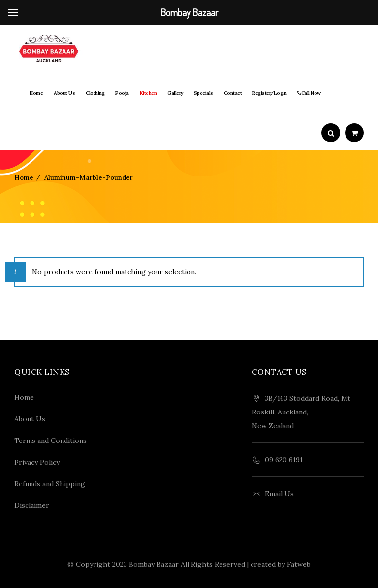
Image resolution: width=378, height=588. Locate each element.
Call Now (309, 93)
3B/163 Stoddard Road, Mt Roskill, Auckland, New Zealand (301, 412)
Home (36, 93)
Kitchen (148, 93)
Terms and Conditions (50, 441)
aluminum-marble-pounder (89, 178)
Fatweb (299, 564)
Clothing (95, 93)
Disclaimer (32, 505)
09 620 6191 (284, 460)
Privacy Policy (37, 462)
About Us (64, 93)
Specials (204, 93)
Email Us (279, 494)
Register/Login (269, 93)
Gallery (175, 93)
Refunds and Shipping (50, 484)
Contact (233, 93)
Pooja (122, 93)
